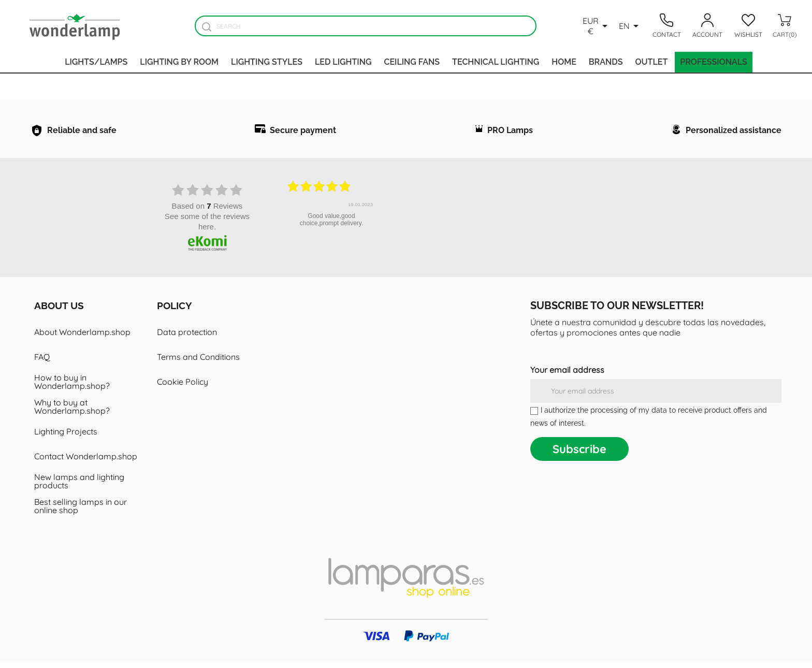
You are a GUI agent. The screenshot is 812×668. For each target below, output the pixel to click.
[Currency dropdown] (597, 26)
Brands (606, 62)
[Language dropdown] (630, 26)
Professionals (714, 62)
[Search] (366, 26)
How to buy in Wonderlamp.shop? (72, 387)
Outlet (651, 62)
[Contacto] (666, 26)
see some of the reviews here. (207, 227)
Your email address (567, 375)
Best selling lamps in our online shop (81, 512)
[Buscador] (206, 27)
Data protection (187, 338)
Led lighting (343, 62)
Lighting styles (267, 62)
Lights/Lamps (96, 62)
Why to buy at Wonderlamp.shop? (72, 412)
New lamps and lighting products (79, 487)
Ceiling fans (412, 62)
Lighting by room (179, 62)
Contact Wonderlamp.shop (86, 462)
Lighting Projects (66, 437)
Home (564, 62)
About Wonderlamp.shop (82, 338)
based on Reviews (207, 212)
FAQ (42, 362)
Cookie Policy (183, 387)
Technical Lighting (496, 62)
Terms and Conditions (198, 362)
